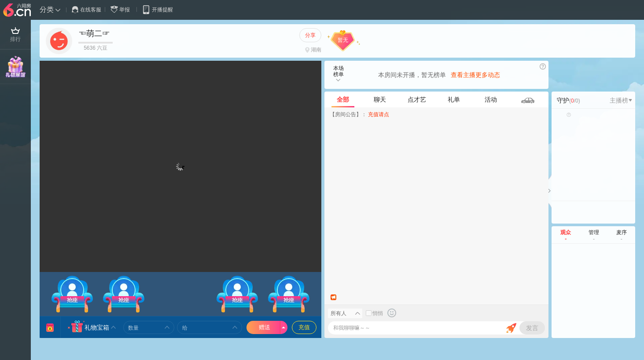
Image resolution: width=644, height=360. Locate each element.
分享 (310, 35)
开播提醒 (157, 9)
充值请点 (379, 114)
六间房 (18, 11)
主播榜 (621, 100)
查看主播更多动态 (475, 75)
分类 (47, 9)
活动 (491, 99)
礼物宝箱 (97, 327)
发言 (532, 328)
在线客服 (86, 10)
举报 (122, 9)
